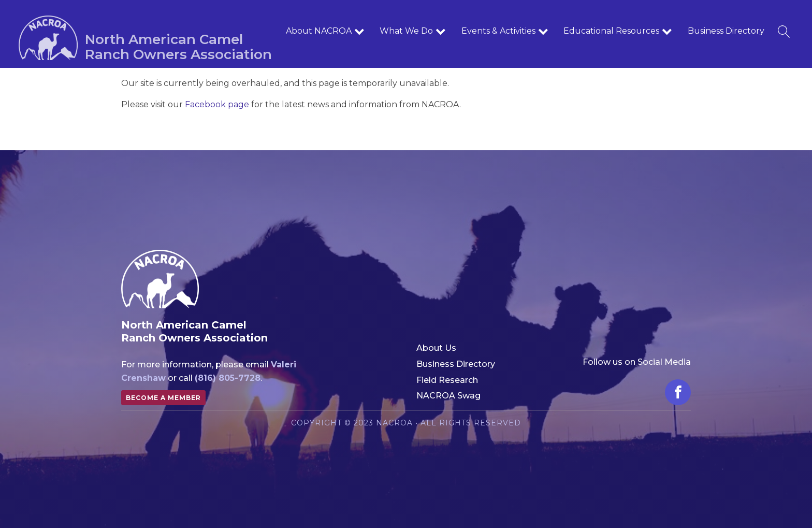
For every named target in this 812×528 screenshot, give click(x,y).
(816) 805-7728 (228, 378)
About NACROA (325, 31)
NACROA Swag (448, 396)
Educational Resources (618, 31)
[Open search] (784, 32)
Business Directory (726, 31)
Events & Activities (505, 31)
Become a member (163, 398)
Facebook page (217, 104)
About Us (436, 348)
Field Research (447, 380)
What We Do (413, 31)
